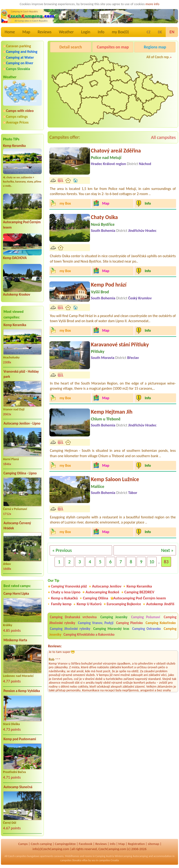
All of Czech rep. (158, 57)
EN (172, 32)
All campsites (163, 137)
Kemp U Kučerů (89, 604)
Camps (23, 844)
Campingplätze (65, 844)
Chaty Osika (104, 217)
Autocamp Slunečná (18, 787)
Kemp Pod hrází (109, 285)
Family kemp (61, 604)
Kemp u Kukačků (64, 598)
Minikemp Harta (15, 640)
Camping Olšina (96, 598)
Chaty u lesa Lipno (66, 592)
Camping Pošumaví (146, 617)
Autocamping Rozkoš (102, 592)
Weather (66, 32)
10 (152, 562)
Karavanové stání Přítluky (120, 344)
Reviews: (55, 646)
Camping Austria (105, 856)
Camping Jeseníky (114, 617)
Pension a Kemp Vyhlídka (22, 691)
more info (152, 4)
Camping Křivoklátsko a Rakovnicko (89, 635)
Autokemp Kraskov (17, 294)
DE (160, 32)
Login (86, 32)
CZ (148, 32)
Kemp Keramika (14, 146)
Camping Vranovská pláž (69, 586)
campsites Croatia (109, 860)
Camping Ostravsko (146, 629)
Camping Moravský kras (111, 629)
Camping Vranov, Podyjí (96, 623)
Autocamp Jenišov (107, 586)
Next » (167, 550)
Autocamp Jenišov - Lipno (22, 423)
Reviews (45, 32)
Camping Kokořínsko (161, 623)
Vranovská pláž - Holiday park (21, 374)
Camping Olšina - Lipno (20, 473)
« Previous (62, 550)
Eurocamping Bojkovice (124, 604)
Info (101, 32)
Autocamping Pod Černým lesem (140, 598)
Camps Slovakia (18, 69)
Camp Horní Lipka (16, 594)
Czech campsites (17, 856)
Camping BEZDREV (139, 592)
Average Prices (17, 122)
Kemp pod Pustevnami (20, 739)
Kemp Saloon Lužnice (115, 479)
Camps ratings (17, 117)
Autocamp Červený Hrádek (17, 526)
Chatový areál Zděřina (116, 150)
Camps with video (20, 111)
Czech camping (41, 844)
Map (26, 32)
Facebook (86, 844)
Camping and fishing (22, 52)
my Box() (120, 32)
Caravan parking (19, 46)
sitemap (153, 844)
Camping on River (20, 63)
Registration (136, 844)
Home (10, 32)
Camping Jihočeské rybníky (70, 629)
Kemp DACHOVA (15, 258)
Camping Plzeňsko (130, 623)
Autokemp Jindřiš (160, 604)
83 (166, 562)
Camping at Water (20, 57)
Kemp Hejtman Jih (112, 412)
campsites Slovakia (71, 860)
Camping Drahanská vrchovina (73, 617)
